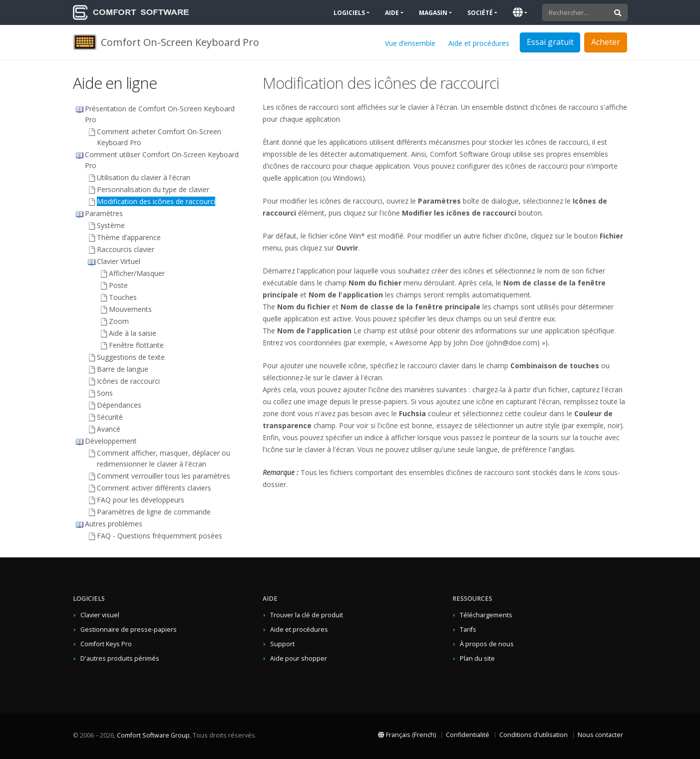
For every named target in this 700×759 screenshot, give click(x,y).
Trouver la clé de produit (307, 615)
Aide (392, 13)
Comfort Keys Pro (106, 644)
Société (480, 13)
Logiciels (349, 13)
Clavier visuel (100, 615)
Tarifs (468, 630)
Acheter (606, 42)
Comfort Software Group (153, 735)
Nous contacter (600, 735)
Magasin (433, 13)
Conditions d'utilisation (533, 735)
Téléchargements (486, 615)
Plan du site (477, 658)
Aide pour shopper (299, 658)
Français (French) (407, 735)
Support (282, 644)
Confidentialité (468, 735)
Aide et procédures (479, 43)
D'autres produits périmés (120, 658)
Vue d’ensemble (410, 43)
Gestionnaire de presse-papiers (129, 630)
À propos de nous (487, 644)
